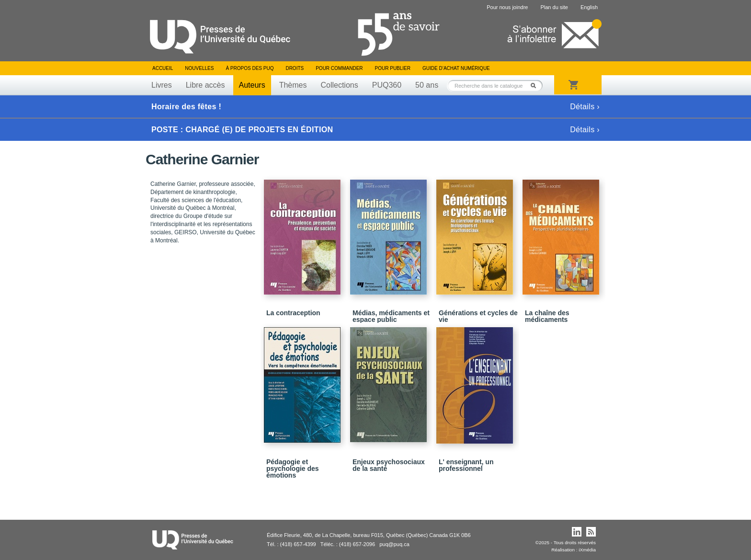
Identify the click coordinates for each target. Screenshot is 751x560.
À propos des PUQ (250, 68)
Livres (162, 85)
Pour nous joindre (507, 7)
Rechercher (536, 86)
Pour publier (393, 68)
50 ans (427, 85)
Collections (339, 85)
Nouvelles (199, 68)
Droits (295, 68)
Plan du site (554, 7)
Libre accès (205, 85)
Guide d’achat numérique (456, 68)
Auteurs (252, 85)
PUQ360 (387, 85)
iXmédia (587, 550)
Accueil (163, 68)
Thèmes (293, 85)
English (589, 7)
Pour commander (339, 68)
